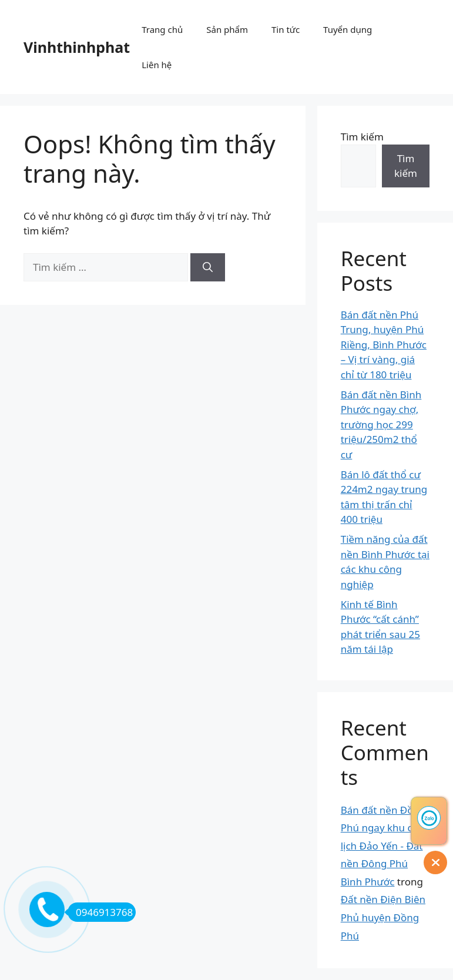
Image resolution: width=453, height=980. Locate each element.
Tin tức (286, 29)
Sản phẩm (227, 29)
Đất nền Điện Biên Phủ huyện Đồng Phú (383, 917)
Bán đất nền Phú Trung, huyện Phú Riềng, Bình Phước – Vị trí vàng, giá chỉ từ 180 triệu (384, 345)
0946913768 (100, 912)
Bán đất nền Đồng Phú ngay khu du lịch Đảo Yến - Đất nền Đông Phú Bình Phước (383, 846)
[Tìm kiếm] (208, 267)
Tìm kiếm (362, 137)
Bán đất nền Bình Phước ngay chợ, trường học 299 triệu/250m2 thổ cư (381, 424)
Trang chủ (162, 29)
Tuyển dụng (348, 29)
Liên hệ (157, 65)
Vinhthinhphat (77, 47)
